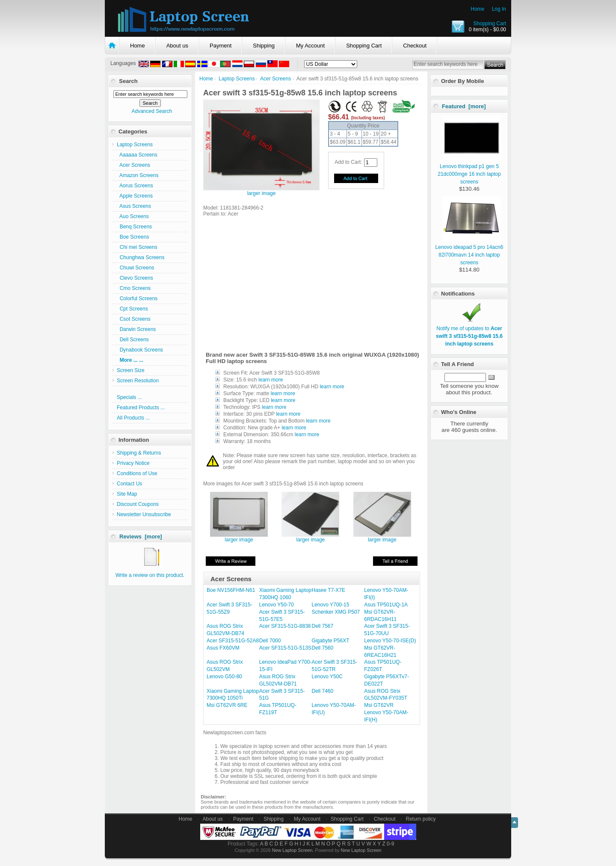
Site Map (127, 494)
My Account (310, 46)
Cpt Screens (132, 309)
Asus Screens (134, 206)
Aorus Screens (135, 186)
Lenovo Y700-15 (331, 605)
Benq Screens (134, 227)
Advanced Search (152, 111)
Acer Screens (275, 79)
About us (177, 46)
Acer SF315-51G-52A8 (233, 641)
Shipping (264, 46)
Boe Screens (133, 237)
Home (477, 9)
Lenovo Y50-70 (277, 605)
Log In (499, 9)
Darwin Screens (136, 329)
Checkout (415, 46)
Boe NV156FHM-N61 (231, 590)
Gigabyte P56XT (331, 641)
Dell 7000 (270, 641)
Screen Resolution (138, 381)
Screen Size (131, 370)
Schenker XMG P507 (336, 612)
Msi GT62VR (379, 705)
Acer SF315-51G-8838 (285, 626)
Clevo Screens (135, 278)
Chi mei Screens (137, 247)
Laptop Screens (237, 79)
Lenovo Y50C (327, 677)
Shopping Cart (490, 24)
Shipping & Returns (139, 453)
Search (128, 81)
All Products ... (133, 418)
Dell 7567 (323, 626)
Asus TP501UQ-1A (386, 605)
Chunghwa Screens (141, 257)
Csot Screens (134, 319)
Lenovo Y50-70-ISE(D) (390, 641)
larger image (239, 537)
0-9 (390, 844)
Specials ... (129, 397)
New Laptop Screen (292, 850)
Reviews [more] (141, 536)
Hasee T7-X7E (329, 590)
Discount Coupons (138, 504)
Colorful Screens (137, 299)
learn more (271, 380)
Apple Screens (135, 196)
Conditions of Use (137, 473)
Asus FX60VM (223, 648)
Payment (221, 46)
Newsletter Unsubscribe (144, 514)
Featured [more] (464, 106)
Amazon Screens (138, 175)
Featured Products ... (141, 408)
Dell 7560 (323, 648)
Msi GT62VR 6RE (227, 705)
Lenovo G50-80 (224, 677)
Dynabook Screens (140, 350)
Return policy (421, 819)
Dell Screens (133, 340)
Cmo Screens (134, 288)
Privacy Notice (133, 463)
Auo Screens (133, 216)
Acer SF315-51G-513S (285, 648)
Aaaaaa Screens (137, 155)
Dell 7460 (323, 691)
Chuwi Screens (135, 268)
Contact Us (129, 484)
